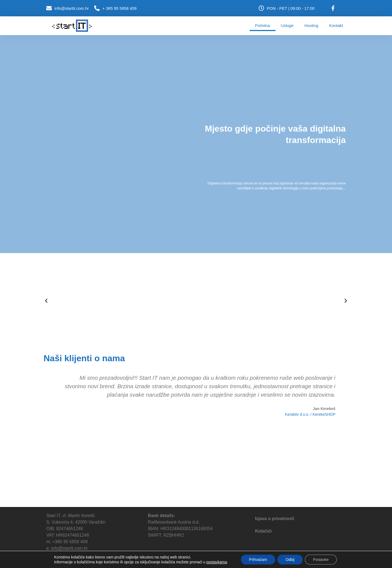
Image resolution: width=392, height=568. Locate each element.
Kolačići (263, 531)
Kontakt (336, 25)
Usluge (287, 25)
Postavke (321, 560)
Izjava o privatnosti (275, 519)
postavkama (217, 562)
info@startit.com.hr (72, 8)
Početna (263, 25)
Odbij (290, 560)
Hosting (311, 25)
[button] (46, 301)
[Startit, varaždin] (196, 466)
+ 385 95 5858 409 (120, 8)
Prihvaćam (258, 560)
